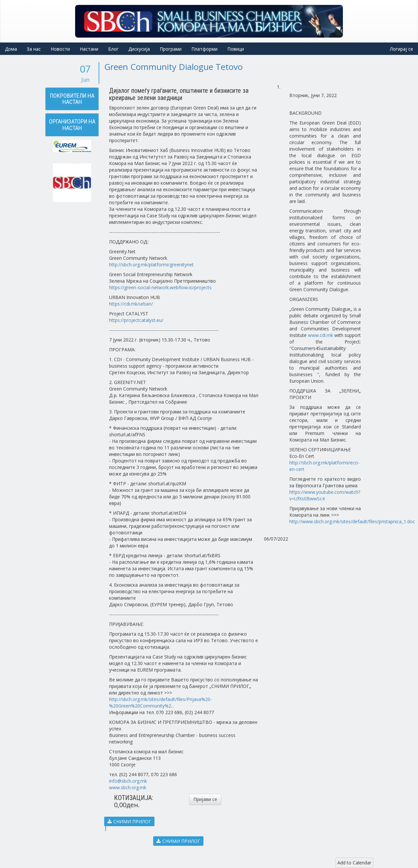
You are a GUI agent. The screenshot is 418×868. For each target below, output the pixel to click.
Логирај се (402, 49)
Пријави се (205, 799)
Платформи (204, 49)
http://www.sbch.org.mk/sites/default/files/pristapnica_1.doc (352, 521)
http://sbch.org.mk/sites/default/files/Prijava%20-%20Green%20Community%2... (161, 702)
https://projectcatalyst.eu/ (136, 320)
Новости (60, 49)
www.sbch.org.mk (128, 787)
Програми (171, 49)
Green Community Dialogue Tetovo (173, 67)
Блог (113, 49)
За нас (34, 49)
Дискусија (139, 49)
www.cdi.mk (321, 335)
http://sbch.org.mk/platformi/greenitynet (151, 265)
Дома (11, 49)
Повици (236, 49)
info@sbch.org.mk (128, 781)
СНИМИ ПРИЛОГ (129, 821)
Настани (89, 49)
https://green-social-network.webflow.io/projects (160, 287)
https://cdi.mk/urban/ (131, 304)
